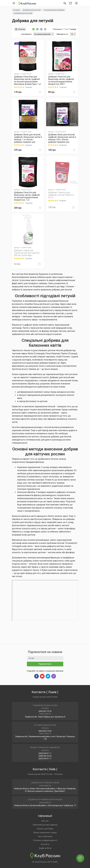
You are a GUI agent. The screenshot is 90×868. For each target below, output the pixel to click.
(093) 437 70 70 (45, 711)
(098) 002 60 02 (45, 756)
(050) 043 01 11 (45, 753)
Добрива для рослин (32, 10)
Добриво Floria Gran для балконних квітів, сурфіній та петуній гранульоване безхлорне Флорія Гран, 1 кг (28, 80)
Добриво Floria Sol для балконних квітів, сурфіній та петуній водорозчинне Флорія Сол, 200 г (61, 80)
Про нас (45, 821)
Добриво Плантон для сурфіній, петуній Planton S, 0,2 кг (61, 195)
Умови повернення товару (45, 833)
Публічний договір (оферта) (45, 825)
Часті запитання (45, 836)
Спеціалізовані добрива (54, 10)
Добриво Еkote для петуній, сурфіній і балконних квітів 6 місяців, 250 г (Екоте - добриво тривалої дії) (62, 138)
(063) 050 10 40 (45, 731)
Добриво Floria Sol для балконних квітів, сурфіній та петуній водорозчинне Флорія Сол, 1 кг (27, 196)
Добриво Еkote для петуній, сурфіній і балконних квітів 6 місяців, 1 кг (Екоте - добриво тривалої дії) (28, 138)
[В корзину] (40, 92)
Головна (16, 10)
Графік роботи (45, 848)
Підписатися (45, 664)
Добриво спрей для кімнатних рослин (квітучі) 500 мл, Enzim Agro (27, 253)
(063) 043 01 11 (45, 759)
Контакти (45, 844)
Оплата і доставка (45, 829)
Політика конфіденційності (45, 840)
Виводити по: (63, 34)
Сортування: (26, 34)
